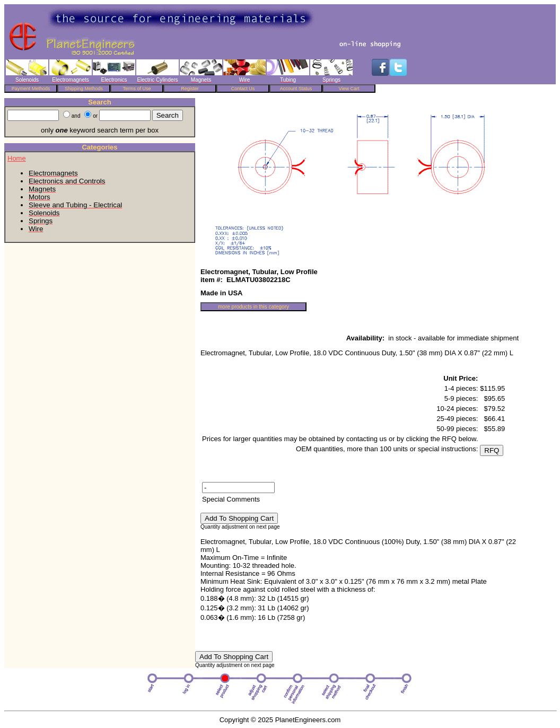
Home (17, 158)
